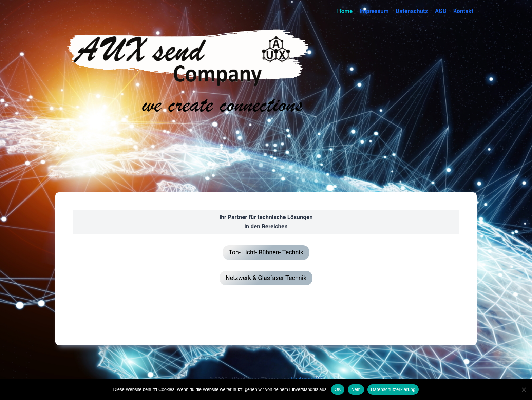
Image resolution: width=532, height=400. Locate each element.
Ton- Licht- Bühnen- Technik (266, 252)
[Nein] (524, 389)
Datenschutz (412, 11)
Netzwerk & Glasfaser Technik (266, 278)
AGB (441, 11)
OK (338, 389)
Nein (356, 389)
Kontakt (463, 11)
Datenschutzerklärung (393, 389)
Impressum (374, 11)
